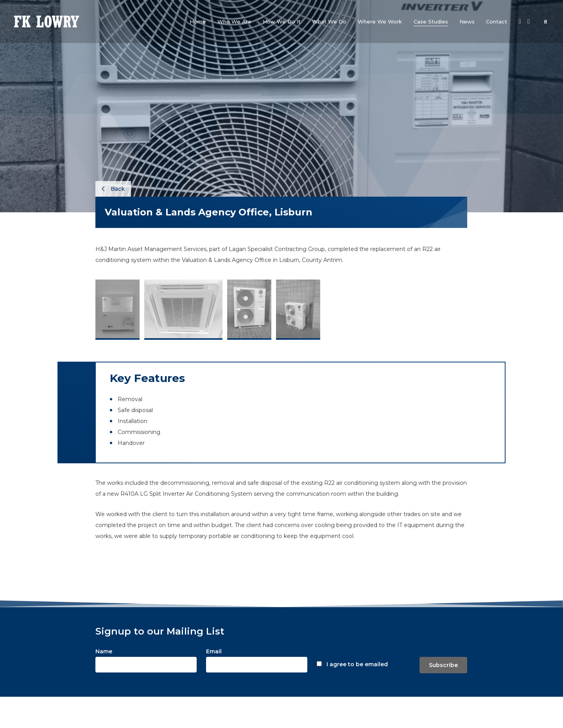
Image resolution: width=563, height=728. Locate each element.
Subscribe (443, 665)
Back (113, 189)
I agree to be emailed (357, 664)
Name (104, 651)
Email (214, 651)
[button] (234, 22)
